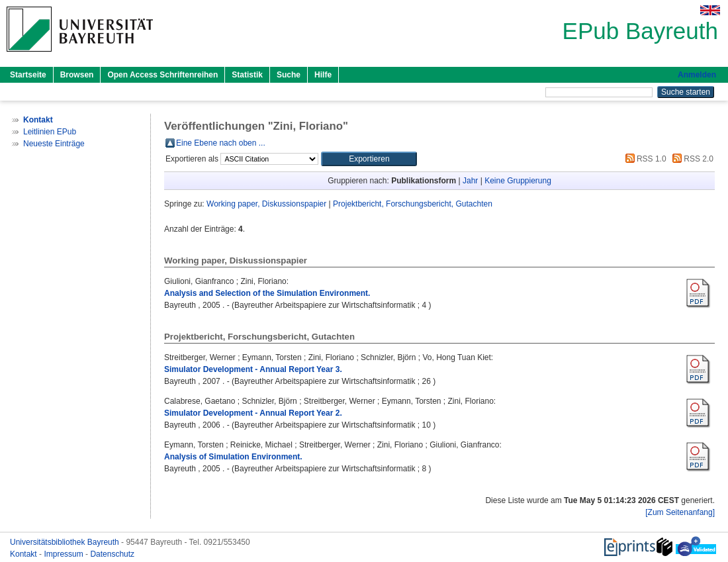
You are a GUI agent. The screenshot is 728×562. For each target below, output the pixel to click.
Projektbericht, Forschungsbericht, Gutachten (413, 204)
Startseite (28, 75)
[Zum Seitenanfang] (680, 512)
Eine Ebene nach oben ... (221, 143)
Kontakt (24, 554)
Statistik (247, 75)
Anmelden (697, 75)
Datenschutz (112, 554)
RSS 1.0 (644, 159)
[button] (369, 159)
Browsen (77, 75)
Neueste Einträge (54, 144)
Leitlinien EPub (50, 132)
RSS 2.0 (691, 159)
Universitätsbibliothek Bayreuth (66, 542)
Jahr (470, 181)
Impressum (65, 554)
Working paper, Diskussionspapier (266, 204)
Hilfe (323, 75)
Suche (289, 75)
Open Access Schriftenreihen (162, 75)
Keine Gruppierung (518, 181)
